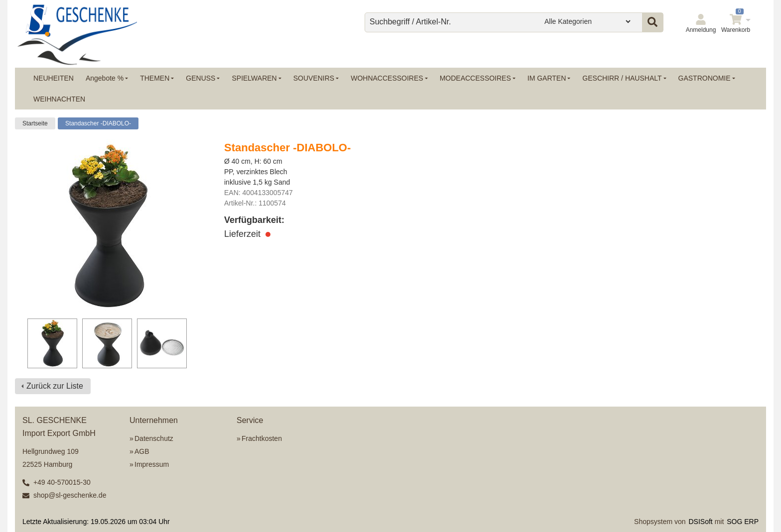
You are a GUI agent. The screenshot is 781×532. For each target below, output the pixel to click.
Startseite (35, 123)
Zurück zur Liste (55, 386)
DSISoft (701, 522)
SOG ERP (743, 522)
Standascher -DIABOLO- (98, 123)
